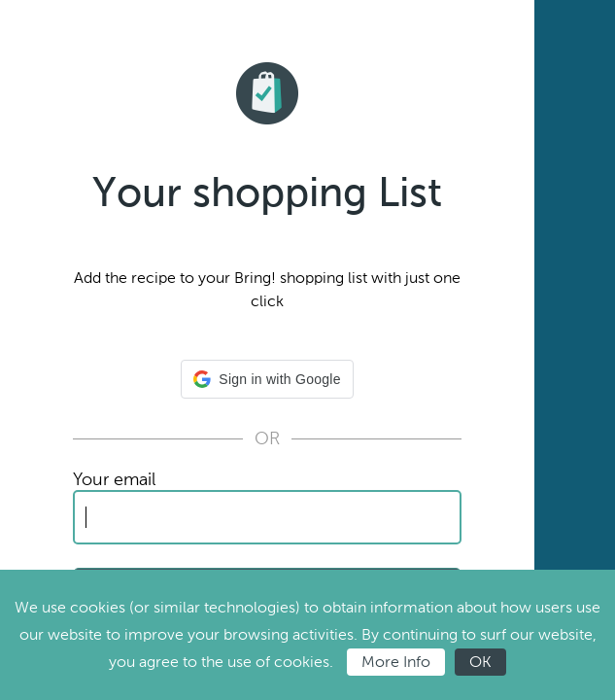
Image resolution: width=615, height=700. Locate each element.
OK (480, 662)
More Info (396, 662)
